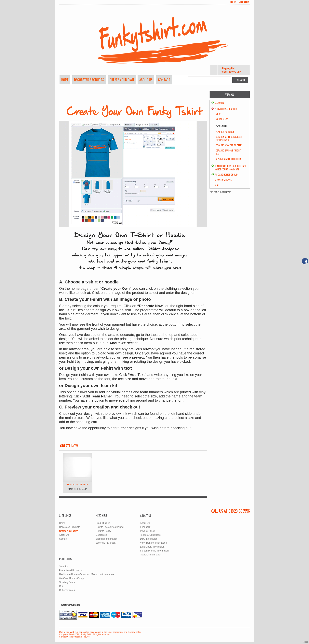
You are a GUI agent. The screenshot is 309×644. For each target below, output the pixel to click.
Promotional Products (227, 109)
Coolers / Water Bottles (229, 145)
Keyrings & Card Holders (229, 159)
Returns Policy (103, 531)
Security (219, 103)
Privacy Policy (148, 531)
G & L (217, 185)
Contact (164, 80)
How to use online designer (110, 527)
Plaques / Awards (225, 132)
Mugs (218, 114)
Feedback (145, 527)
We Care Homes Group (226, 174)
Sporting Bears (223, 180)
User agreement (115, 632)
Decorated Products (89, 80)
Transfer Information (151, 555)
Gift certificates (67, 590)
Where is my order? (106, 543)
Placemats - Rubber (78, 485)
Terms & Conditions (150, 535)
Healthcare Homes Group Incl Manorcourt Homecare (230, 168)
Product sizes (103, 523)
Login (233, 2)
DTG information (149, 539)
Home (65, 80)
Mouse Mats (222, 119)
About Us (146, 80)
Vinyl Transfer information (154, 543)
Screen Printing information (154, 551)
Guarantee (101, 535)
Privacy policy (135, 632)
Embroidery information (152, 547)
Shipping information (107, 539)
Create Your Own (122, 80)
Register (244, 2)
